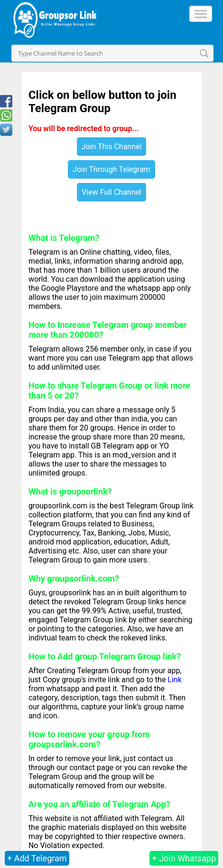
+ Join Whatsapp (184, 858)
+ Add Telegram (37, 858)
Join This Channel (112, 147)
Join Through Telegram (111, 169)
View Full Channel (111, 192)
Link (174, 680)
